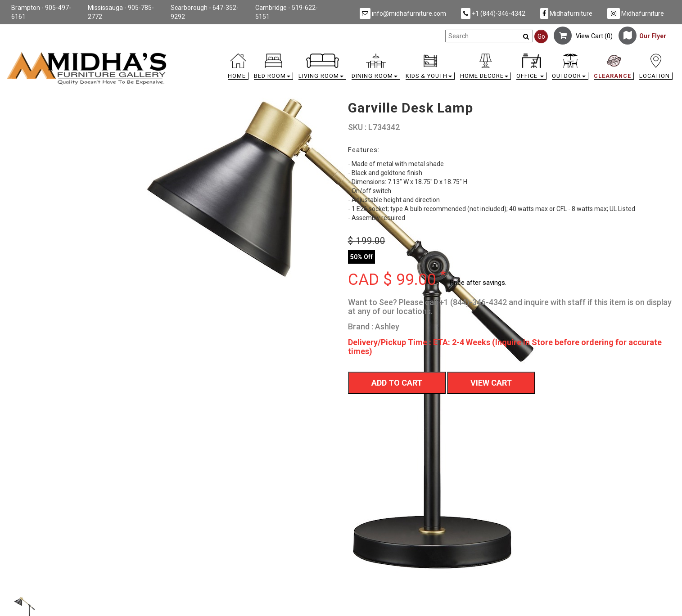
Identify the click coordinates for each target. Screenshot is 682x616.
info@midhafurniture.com (403, 13)
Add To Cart (397, 383)
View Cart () (583, 36)
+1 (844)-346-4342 (493, 13)
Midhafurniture (566, 13)
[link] (425, 55)
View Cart (491, 383)
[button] (273, 69)
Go (541, 36)
